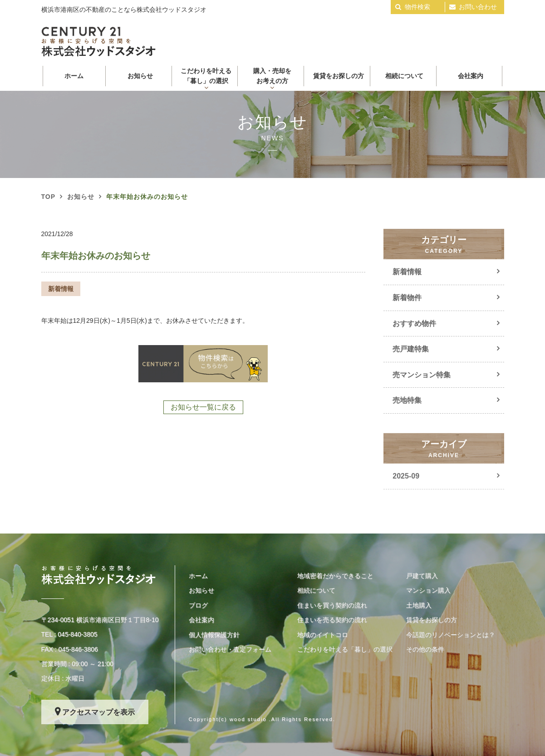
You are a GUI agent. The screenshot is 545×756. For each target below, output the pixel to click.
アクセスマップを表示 (98, 712)
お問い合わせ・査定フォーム (230, 649)
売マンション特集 (422, 375)
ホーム (74, 76)
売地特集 (407, 400)
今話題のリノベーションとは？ (451, 635)
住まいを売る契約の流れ (332, 620)
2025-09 (406, 487)
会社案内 (471, 76)
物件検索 (417, 7)
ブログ (198, 605)
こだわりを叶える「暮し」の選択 (345, 649)
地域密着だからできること (335, 576)
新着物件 (407, 298)
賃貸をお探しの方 (339, 76)
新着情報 (407, 272)
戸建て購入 (422, 576)
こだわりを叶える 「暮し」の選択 (206, 76)
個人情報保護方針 (214, 635)
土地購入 (419, 605)
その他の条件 (425, 649)
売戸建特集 (411, 349)
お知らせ (140, 76)
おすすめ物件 (414, 324)
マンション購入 (428, 590)
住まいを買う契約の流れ (332, 605)
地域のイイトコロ (323, 635)
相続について (404, 76)
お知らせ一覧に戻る (203, 407)
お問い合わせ (478, 7)
